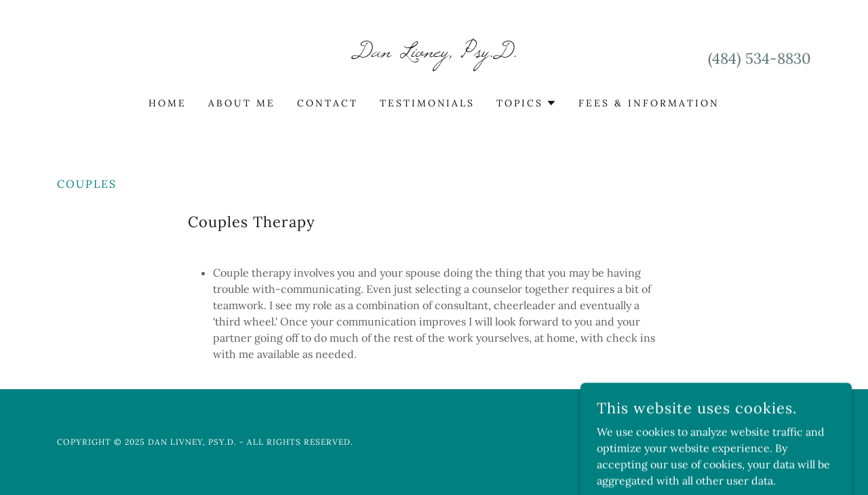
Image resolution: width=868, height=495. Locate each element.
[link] (434, 53)
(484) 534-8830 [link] (759, 58)
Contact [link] (328, 103)
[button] (527, 103)
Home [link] (167, 103)
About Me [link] (242, 103)
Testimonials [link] (428, 103)
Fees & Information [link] (649, 103)
